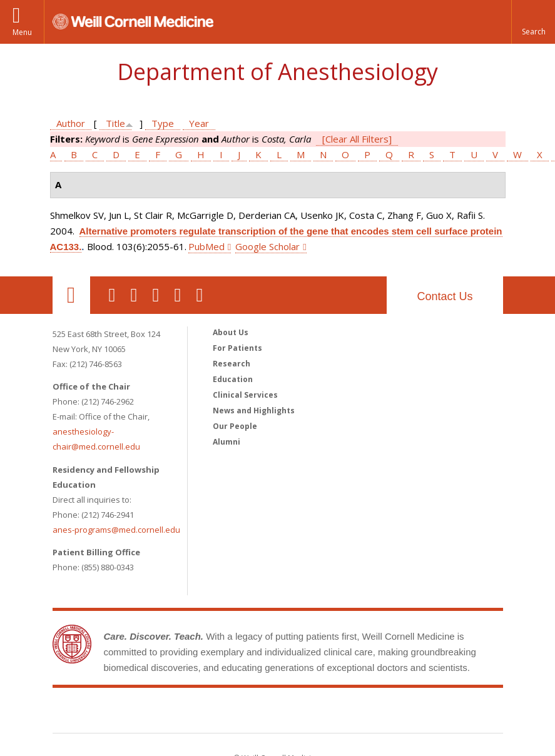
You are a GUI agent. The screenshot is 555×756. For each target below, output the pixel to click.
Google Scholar (267, 246)
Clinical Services (245, 395)
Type (163, 123)
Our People (235, 426)
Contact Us (445, 296)
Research (232, 364)
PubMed (206, 246)
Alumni (227, 442)
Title (115, 123)
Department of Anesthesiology (277, 72)
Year (199, 123)
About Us (231, 332)
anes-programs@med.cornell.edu (116, 530)
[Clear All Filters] (357, 139)
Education (233, 379)
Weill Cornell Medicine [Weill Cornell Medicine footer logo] (278, 713)
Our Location (71, 295)
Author (71, 123)
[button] (533, 22)
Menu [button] (22, 32)
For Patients (237, 348)
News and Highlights (254, 411)
